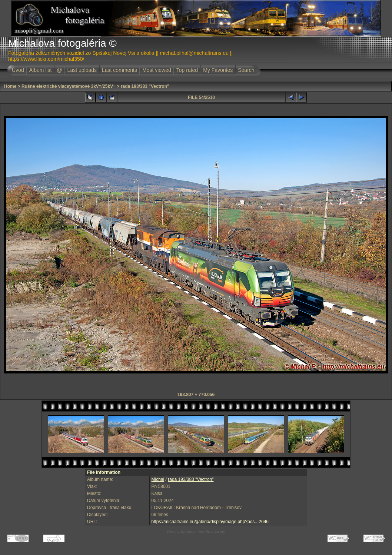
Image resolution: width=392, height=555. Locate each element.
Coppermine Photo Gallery (205, 532)
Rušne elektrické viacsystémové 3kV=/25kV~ (69, 86)
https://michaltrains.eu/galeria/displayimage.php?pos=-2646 (210, 522)
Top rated (187, 70)
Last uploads (82, 70)
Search (246, 70)
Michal (158, 479)
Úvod (18, 70)
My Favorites (218, 70)
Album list (41, 70)
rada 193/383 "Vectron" (145, 86)
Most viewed (157, 70)
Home (10, 86)
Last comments (119, 70)
